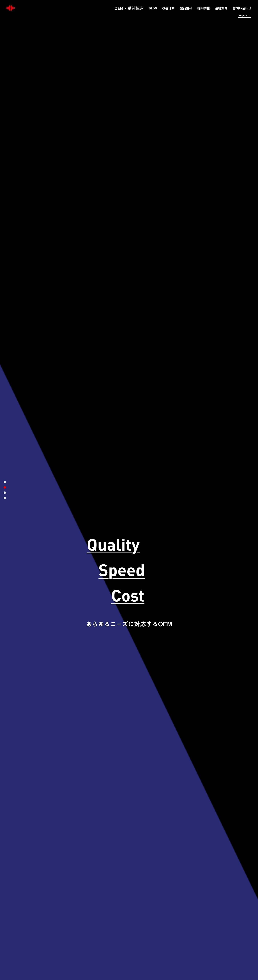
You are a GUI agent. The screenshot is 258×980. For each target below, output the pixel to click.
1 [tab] (5, 482)
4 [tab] (5, 498)
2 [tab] (5, 487)
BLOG (153, 8)
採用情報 (204, 8)
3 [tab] (5, 493)
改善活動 (168, 8)
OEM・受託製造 (129, 8)
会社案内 (221, 8)
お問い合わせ (242, 8)
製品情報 (186, 8)
